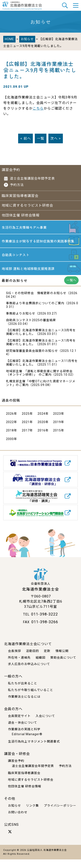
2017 (26, 439)
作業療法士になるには (24, 705)
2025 (26, 422)
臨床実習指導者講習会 (20, 196)
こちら (38, 108)
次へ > (56, 138)
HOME (9, 39)
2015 (57, 439)
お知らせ (27, 39)
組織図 (40, 666)
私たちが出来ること (23, 692)
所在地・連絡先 (19, 666)
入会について (45, 724)
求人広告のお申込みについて (29, 673)
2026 (10, 422)
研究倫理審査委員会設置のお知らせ (32, 359)
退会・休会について (23, 731)
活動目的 (32, 659)
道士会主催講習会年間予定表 (32, 178)
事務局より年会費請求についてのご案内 (35, 312)
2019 (57, 431)
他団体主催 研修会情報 (21, 215)
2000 (10, 448)
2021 (26, 431)
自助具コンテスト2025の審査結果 (31, 329)
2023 (57, 422)
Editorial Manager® (27, 743)
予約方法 (17, 185)
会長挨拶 (14, 659)
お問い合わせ (18, 821)
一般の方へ (13, 685)
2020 (41, 431)
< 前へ (26, 138)
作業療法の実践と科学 (24, 738)
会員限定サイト (19, 724)
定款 (47, 659)
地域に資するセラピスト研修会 (27, 205)
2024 (41, 422)
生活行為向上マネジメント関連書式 (34, 750)
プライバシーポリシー (60, 814)
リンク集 (32, 814)
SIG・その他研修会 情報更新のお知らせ (36, 302)
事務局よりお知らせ (21, 322)
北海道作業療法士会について (28, 653)
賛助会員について (63, 666)
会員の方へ (13, 718)
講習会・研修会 (17, 762)
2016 (41, 439)
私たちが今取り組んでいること (31, 699)
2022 (10, 431)
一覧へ (71, 289)
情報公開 (62, 659)
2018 (10, 439)
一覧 (41, 138)
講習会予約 (11, 170)
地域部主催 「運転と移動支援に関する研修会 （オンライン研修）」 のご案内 (39, 382)
